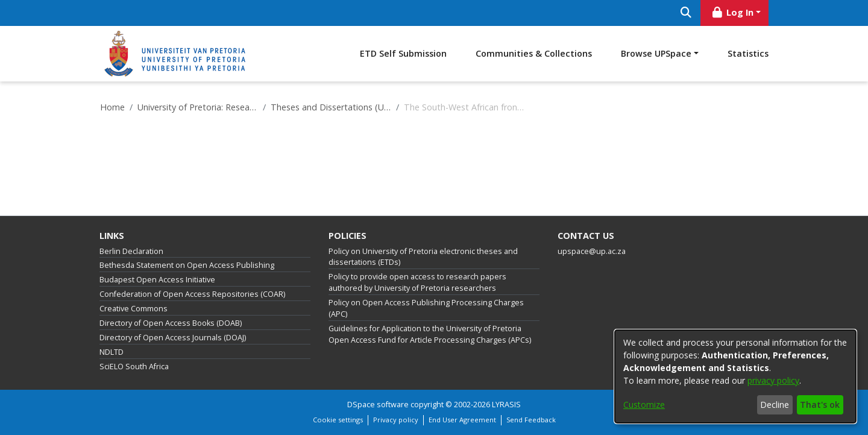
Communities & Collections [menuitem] (534, 53)
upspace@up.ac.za (592, 251)
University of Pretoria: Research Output (198, 107)
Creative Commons (134, 309)
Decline (775, 405)
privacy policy (773, 380)
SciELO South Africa (134, 367)
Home (112, 107)
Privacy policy (396, 420)
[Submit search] (686, 13)
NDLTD (112, 352)
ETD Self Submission (403, 53)
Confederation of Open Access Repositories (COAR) (192, 294)
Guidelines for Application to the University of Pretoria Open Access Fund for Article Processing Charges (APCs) (430, 334)
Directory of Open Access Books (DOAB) (171, 323)
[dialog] (735, 376)
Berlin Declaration (131, 251)
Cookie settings (338, 420)
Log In (732, 12)
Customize (644, 405)
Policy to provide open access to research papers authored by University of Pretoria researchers (417, 282)
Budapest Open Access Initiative (157, 280)
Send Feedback (531, 420)
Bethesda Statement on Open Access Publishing (187, 265)
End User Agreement (462, 420)
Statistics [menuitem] (748, 53)
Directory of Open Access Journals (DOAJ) (173, 338)
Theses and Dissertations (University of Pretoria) (331, 107)
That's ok (820, 405)
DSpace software (378, 405)
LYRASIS (506, 405)
